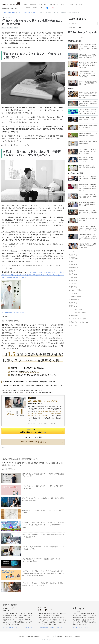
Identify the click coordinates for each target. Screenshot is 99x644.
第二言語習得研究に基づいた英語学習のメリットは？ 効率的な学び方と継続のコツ (88, 103)
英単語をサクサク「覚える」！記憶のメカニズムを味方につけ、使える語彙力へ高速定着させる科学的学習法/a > (88, 95)
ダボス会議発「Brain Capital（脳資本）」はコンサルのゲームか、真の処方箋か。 (43, 560)
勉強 (26, 4)
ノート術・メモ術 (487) (76, 296)
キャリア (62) (73, 325)
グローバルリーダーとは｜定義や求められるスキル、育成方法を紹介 (88, 179)
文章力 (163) (73, 277)
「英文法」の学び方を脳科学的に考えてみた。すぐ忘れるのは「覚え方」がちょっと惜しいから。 (88, 111)
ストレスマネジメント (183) (78, 319)
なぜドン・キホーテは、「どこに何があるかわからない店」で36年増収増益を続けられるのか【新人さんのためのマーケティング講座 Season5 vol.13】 (43, 573)
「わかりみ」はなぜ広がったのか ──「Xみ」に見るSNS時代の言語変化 (43, 487)
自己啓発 (79, 4)
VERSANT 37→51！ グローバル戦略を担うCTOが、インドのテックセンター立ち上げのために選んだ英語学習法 (88, 65)
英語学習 (33, 4)
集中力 (16, 28)
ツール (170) (73, 293)
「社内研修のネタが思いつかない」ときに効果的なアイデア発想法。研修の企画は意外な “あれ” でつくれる (88, 237)
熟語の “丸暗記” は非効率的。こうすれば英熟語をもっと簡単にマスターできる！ (88, 160)
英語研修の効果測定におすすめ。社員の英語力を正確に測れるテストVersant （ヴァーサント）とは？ (88, 228)
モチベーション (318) (76, 309)
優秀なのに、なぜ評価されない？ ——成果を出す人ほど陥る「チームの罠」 (43, 475)
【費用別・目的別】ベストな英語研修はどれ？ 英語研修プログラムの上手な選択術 (88, 246)
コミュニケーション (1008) (77, 312)
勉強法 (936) (73, 255)
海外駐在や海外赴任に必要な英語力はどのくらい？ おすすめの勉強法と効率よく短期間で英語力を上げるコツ (88, 187)
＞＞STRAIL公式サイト (80, 627)
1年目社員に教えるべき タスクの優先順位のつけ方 (88, 219)
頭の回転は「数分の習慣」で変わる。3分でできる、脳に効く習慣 (43, 511)
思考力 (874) (73, 287)
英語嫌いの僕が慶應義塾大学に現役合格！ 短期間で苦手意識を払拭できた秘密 (88, 83)
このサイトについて (31, 8)
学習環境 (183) (74, 268)
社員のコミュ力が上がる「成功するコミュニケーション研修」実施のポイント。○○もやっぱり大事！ (88, 212)
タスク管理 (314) (74, 300)
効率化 (71, 4)
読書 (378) (72, 261)
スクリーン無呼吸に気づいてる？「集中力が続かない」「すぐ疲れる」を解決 (43, 548)
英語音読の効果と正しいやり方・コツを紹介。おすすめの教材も (88, 167)
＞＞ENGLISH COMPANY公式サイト (50, 627)
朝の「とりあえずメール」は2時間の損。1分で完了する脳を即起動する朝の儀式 (43, 499)
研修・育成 (43, 4)
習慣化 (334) (73, 306)
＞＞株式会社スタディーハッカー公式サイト (17, 627)
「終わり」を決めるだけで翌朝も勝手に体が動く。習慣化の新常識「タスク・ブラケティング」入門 (43, 584)
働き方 (63, 4)
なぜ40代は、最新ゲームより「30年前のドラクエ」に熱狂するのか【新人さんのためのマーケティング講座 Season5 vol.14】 (43, 525)
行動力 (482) (73, 280)
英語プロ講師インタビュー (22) (79, 322)
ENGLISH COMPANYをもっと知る (42, 442)
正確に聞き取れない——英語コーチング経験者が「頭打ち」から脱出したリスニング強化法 (88, 56)
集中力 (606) (73, 303)
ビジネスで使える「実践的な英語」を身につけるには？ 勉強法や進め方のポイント (88, 196)
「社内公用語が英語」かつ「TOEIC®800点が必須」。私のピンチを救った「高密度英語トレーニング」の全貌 (88, 74)
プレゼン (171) (74, 284)
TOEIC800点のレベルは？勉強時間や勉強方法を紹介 (88, 143)
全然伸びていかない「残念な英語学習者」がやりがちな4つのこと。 (88, 119)
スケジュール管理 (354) (76, 290)
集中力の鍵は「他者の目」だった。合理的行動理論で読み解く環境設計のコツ (43, 536)
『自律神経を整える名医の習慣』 (13, 312)
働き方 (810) (73, 274)
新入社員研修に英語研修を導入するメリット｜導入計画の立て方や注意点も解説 (88, 204)
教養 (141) (72, 271)
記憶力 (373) (73, 264)
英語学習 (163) (74, 258)
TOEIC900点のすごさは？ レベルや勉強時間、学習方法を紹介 (88, 135)
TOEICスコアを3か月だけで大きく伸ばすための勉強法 (88, 127)
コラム (4, 28)
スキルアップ (54, 4)
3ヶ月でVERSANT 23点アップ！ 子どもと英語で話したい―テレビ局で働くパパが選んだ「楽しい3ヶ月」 (88, 47)
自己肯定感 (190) (74, 316)
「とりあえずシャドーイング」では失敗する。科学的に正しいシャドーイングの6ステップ (88, 152)
